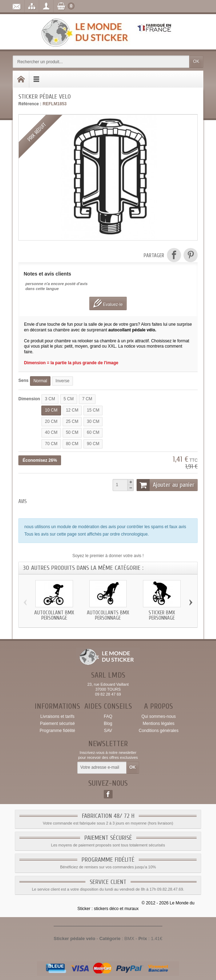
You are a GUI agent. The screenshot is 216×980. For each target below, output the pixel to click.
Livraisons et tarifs (57, 716)
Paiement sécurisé (57, 724)
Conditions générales (159, 731)
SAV (108, 731)
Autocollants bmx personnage (108, 615)
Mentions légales (158, 724)
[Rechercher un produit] (101, 62)
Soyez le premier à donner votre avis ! (108, 556)
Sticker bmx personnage (162, 615)
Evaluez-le (108, 303)
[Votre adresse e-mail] (102, 768)
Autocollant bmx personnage (54, 615)
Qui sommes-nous (159, 716)
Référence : (30, 104)
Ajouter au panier (166, 485)
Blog (108, 724)
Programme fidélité (57, 731)
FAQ (108, 716)
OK (196, 61)
